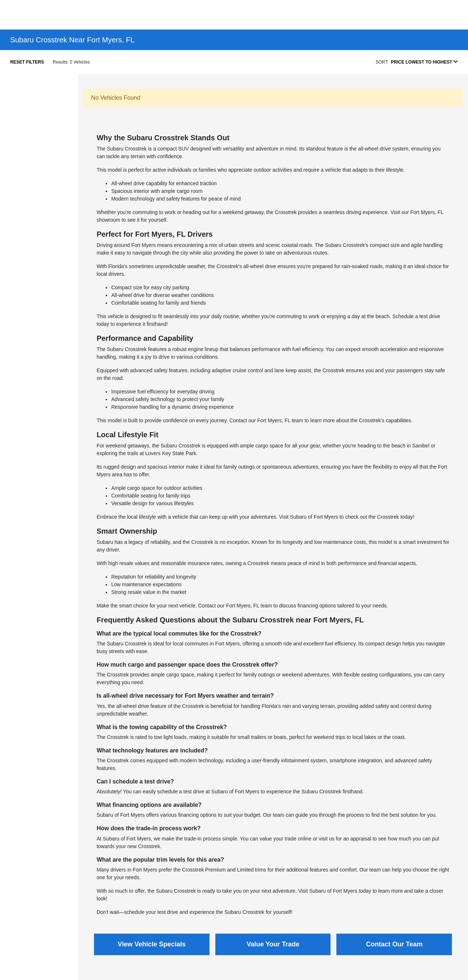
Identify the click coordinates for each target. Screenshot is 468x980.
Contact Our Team (394, 944)
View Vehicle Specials (152, 944)
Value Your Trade (273, 944)
